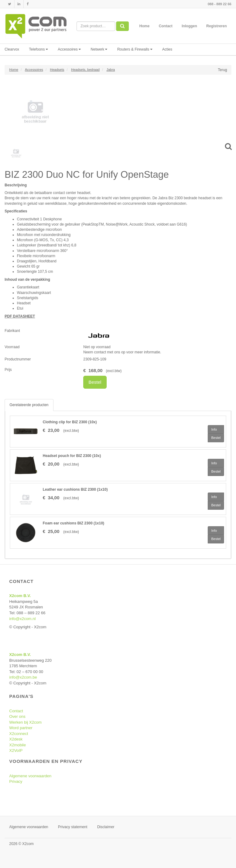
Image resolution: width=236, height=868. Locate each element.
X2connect (19, 734)
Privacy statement (73, 827)
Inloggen (189, 26)
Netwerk (99, 49)
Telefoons (38, 49)
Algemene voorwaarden (30, 776)
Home (144, 26)
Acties (167, 49)
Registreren (216, 26)
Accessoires (69, 49)
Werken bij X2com (25, 722)
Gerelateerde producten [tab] (29, 405)
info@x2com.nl (22, 619)
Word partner (21, 728)
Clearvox (12, 49)
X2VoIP (16, 750)
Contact (166, 26)
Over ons (17, 716)
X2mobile (18, 745)
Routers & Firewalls (135, 49)
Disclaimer (106, 827)
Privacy (16, 781)
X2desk (16, 739)
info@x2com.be (23, 677)
